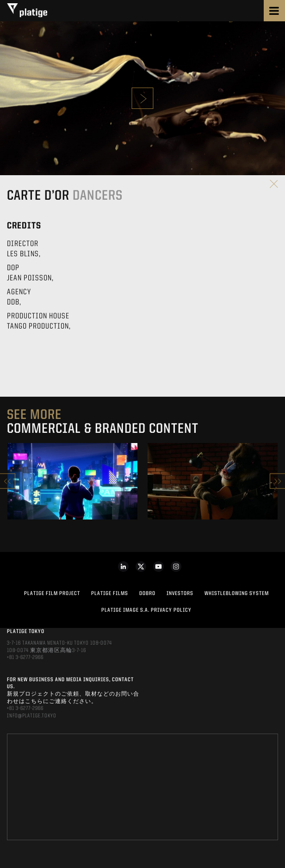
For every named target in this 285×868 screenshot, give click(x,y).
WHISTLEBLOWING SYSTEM (237, 594)
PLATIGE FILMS (110, 594)
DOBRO (147, 594)
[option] (72, 481)
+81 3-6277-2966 (25, 658)
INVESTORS (180, 594)
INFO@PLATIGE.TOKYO (32, 716)
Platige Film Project (52, 594)
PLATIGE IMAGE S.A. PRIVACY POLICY (146, 610)
